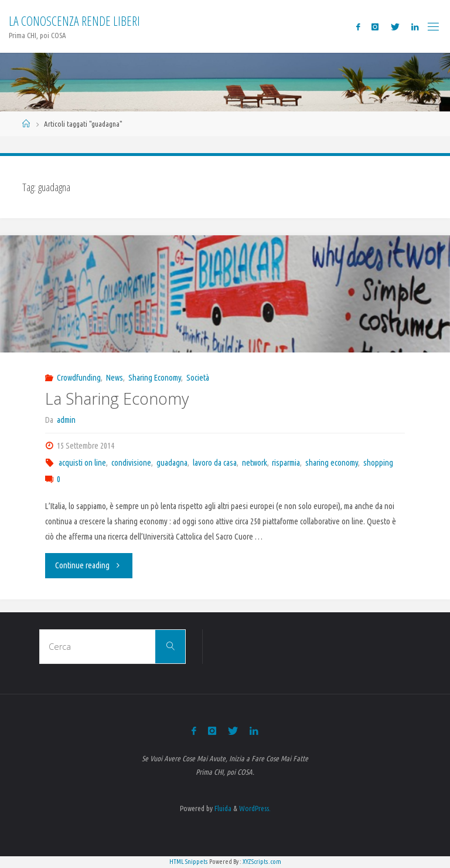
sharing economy (332, 463)
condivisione (131, 463)
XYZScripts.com (262, 862)
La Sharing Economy (117, 399)
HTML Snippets (189, 862)
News (115, 378)
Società (198, 378)
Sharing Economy (155, 378)
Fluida (222, 808)
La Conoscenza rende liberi (74, 21)
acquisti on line (82, 463)
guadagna (172, 463)
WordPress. (255, 808)
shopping (378, 463)
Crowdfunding (79, 378)
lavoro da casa (215, 463)
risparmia (286, 463)
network (255, 463)
